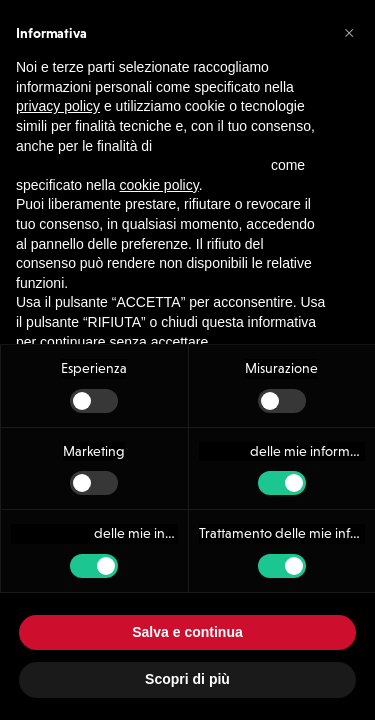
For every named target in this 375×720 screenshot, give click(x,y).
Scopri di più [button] (187, 679)
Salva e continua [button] (187, 632)
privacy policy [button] (58, 82)
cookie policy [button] (159, 161)
